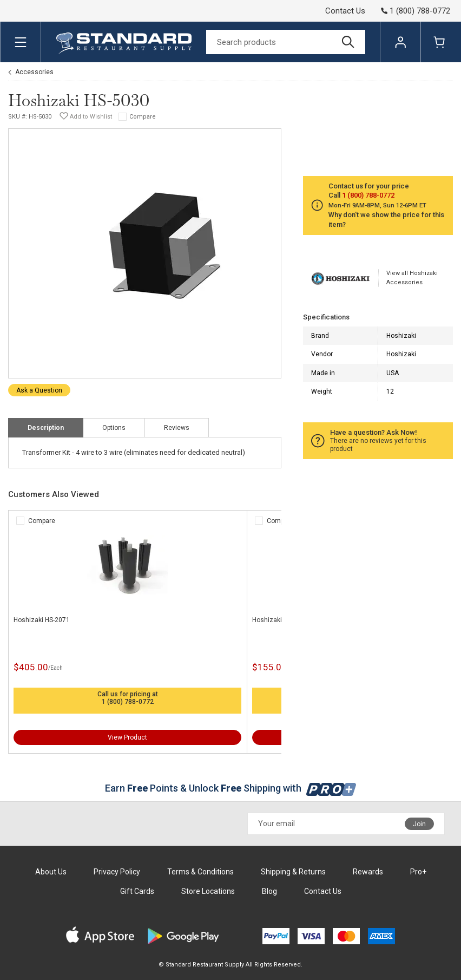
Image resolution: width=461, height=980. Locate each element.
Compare (143, 117)
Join (419, 824)
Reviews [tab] (177, 428)
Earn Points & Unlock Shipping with (231, 788)
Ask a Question (39, 390)
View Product (127, 737)
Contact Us (345, 11)
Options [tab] (114, 428)
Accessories (34, 72)
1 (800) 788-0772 (128, 702)
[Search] (286, 42)
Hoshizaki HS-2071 (42, 620)
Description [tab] (46, 428)
